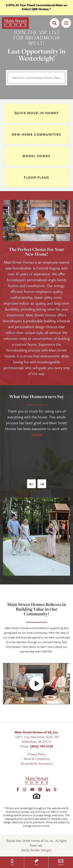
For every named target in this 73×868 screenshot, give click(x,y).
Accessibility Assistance (36, 763)
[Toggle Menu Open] (66, 23)
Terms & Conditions (37, 759)
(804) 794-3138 (41, 746)
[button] (55, 23)
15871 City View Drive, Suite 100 (37, 737)
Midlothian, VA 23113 (36, 742)
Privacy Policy (36, 754)
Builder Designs (41, 850)
